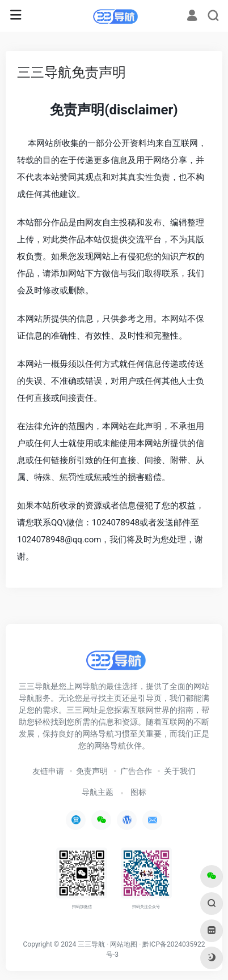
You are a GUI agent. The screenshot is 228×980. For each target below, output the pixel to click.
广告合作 (136, 771)
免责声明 (92, 771)
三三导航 (91, 944)
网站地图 (124, 944)
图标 (138, 792)
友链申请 (48, 771)
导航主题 (98, 792)
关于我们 (180, 771)
